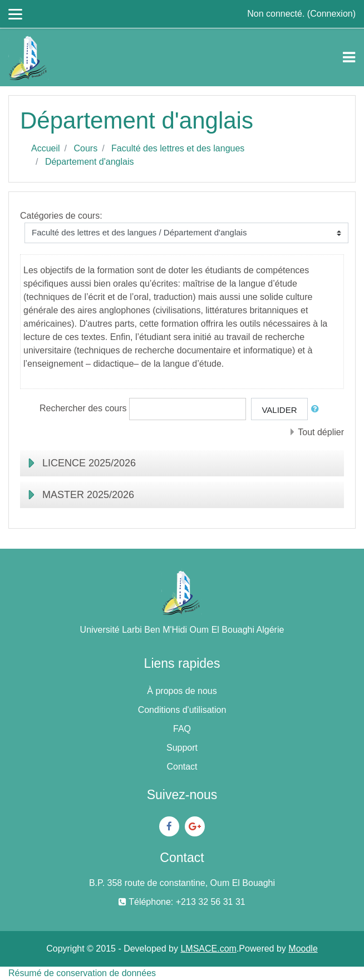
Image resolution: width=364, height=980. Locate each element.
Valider (279, 410)
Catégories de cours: (61, 216)
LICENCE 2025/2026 (89, 463)
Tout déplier (321, 432)
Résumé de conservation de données (82, 973)
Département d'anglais (90, 162)
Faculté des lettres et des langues (178, 148)
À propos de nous (182, 691)
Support (182, 748)
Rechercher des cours (83, 408)
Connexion (331, 14)
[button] (317, 409)
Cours (85, 148)
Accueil (46, 148)
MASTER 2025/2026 (88, 495)
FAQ (182, 729)
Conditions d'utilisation (182, 710)
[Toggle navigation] (349, 57)
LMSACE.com (208, 949)
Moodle (303, 949)
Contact (182, 767)
